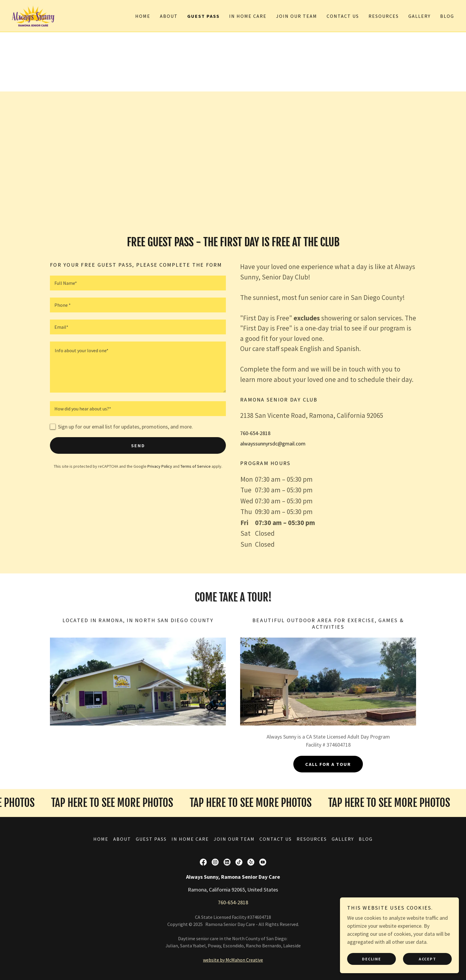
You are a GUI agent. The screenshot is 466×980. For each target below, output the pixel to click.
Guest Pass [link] (203, 16)
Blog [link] (447, 16)
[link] (33, 15)
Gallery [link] (419, 16)
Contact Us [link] (343, 16)
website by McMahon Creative (233, 960)
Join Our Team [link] (297, 16)
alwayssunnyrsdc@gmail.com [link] (273, 444)
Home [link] (143, 16)
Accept (428, 959)
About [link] (169, 16)
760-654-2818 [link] (255, 433)
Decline (371, 959)
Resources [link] (384, 16)
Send (138, 445)
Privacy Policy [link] (160, 466)
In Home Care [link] (248, 16)
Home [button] (101, 839)
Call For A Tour (328, 764)
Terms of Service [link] (196, 466)
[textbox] (138, 283)
